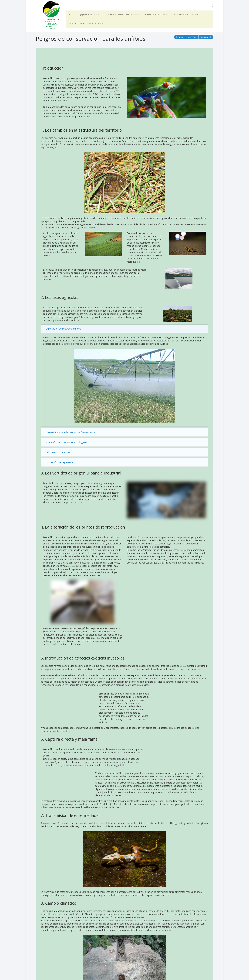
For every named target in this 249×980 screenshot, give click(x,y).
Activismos (180, 15)
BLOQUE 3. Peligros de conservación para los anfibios (69, 965)
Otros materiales (156, 15)
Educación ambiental (124, 15)
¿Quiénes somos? (92, 15)
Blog (195, 15)
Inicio (72, 15)
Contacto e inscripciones (87, 23)
